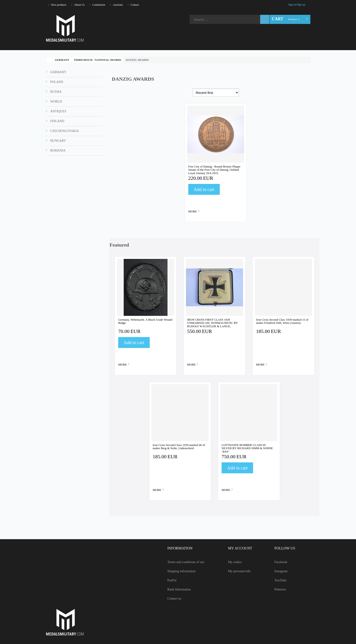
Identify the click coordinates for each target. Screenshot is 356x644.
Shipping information (176, 571)
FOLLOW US (283, 548)
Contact (143, 5)
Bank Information (173, 589)
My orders (233, 562)
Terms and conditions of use (181, 562)
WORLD (56, 120)
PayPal (166, 580)
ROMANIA (57, 169)
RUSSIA (55, 110)
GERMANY (58, 91)
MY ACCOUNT (237, 548)
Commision (104, 5)
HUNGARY (57, 159)
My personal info (238, 571)
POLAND (56, 100)
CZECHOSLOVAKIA (64, 149)
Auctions (124, 5)
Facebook (119, 14)
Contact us (169, 598)
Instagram (127, 14)
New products (60, 5)
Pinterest (142, 14)
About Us (83, 5)
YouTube (134, 14)
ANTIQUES (58, 130)
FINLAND (56, 140)
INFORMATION (173, 548)
